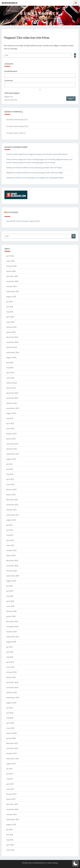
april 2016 (10, 845)
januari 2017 (11, 799)
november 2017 (12, 748)
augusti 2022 (11, 459)
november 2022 (12, 444)
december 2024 (12, 337)
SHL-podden (12, 212)
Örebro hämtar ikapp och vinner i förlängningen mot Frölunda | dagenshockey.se (38, 159)
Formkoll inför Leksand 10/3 (17, 126)
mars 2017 (10, 789)
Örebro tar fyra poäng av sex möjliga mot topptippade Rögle (40, 178)
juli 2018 (9, 708)
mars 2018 (10, 728)
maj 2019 (10, 657)
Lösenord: (9, 80)
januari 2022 (11, 494)
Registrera (9, 97)
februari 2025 (11, 327)
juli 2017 (9, 769)
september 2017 (13, 759)
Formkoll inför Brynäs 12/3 (17, 119)
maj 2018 (10, 718)
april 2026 (10, 256)
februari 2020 (11, 611)
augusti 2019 (11, 642)
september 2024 (13, 352)
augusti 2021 (11, 520)
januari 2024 (11, 388)
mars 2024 (10, 378)
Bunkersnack (10, 3)
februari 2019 (11, 672)
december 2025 (12, 276)
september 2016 (13, 819)
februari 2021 (11, 550)
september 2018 (13, 698)
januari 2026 (11, 271)
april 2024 (10, 373)
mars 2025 (10, 322)
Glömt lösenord (11, 100)
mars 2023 (10, 428)
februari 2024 (11, 383)
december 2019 (12, 621)
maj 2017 (10, 779)
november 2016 (12, 809)
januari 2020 (11, 616)
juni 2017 (10, 774)
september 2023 (13, 408)
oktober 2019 (12, 632)
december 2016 (12, 804)
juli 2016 (9, 830)
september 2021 (13, 515)
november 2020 (12, 566)
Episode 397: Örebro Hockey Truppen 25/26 (23, 221)
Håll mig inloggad (12, 93)
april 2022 (10, 479)
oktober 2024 (12, 347)
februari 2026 (11, 266)
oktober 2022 (12, 449)
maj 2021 (10, 535)
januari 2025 (11, 332)
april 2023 (10, 423)
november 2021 (12, 505)
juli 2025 (9, 302)
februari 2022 (11, 489)
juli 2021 (9, 525)
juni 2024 (10, 362)
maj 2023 (10, 418)
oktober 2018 (12, 692)
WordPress (42, 863)
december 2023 (12, 393)
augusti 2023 (11, 413)
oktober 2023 (12, 403)
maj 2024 (10, 368)
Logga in (71, 98)
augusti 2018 (11, 703)
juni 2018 (10, 713)
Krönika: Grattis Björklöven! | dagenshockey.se (24, 154)
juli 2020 (9, 586)
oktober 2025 (12, 286)
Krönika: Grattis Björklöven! (57, 154)
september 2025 (13, 291)
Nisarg (55, 863)
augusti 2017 (11, 764)
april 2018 (10, 723)
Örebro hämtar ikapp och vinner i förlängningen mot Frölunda (31, 162)
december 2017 (12, 743)
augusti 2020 (11, 581)
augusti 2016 (11, 824)
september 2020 (13, 576)
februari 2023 (11, 434)
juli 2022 (9, 464)
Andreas (9, 168)
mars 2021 (10, 545)
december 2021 (12, 500)
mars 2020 (10, 606)
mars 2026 (10, 261)
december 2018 (12, 682)
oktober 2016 (12, 814)
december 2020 (12, 560)
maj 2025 (10, 312)
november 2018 (12, 687)
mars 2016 (10, 850)
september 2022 (13, 454)
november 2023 (12, 398)
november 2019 (12, 626)
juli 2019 (9, 647)
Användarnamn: (11, 71)
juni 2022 (10, 469)
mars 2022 (10, 484)
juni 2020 (10, 591)
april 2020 (10, 601)
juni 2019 (10, 652)
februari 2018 (11, 733)
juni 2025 (10, 307)
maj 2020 (10, 596)
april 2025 (10, 317)
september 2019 (13, 637)
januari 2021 (11, 555)
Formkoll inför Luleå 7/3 (16, 133)
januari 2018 (11, 738)
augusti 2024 (11, 357)
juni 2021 (10, 530)
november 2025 (12, 281)
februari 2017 (11, 794)
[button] (75, 863)
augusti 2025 (11, 297)
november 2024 (12, 342)
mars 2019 (10, 667)
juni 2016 (10, 835)
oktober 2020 (12, 571)
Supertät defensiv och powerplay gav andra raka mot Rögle (39, 168)
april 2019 (10, 662)
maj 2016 (10, 840)
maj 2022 (10, 474)
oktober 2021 (12, 510)
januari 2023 (11, 439)
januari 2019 (11, 677)
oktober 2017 (12, 753)
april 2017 (10, 784)
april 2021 (10, 540)
